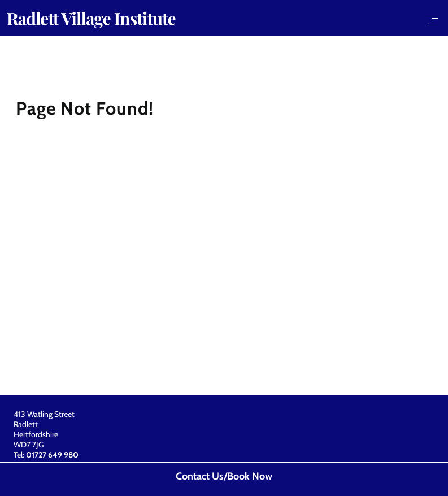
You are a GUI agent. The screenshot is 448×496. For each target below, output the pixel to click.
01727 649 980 (52, 455)
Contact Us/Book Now (224, 476)
